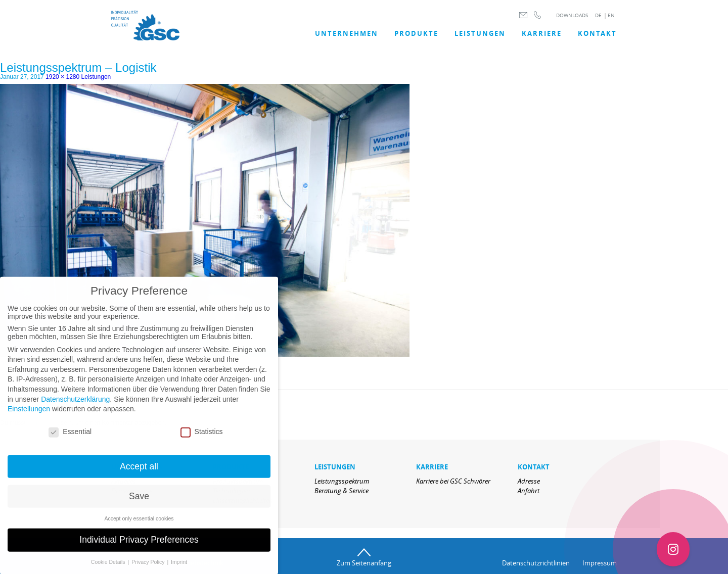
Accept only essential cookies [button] (139, 525)
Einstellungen (29, 416)
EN (611, 15)
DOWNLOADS (572, 15)
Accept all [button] (139, 473)
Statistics (202, 438)
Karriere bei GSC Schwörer (453, 481)
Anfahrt (529, 491)
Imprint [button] (179, 569)
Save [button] (139, 503)
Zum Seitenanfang (364, 563)
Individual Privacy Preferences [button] (139, 547)
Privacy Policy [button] (149, 569)
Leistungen (96, 77)
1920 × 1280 (62, 77)
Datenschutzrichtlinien (536, 563)
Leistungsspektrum (342, 481)
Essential (70, 438)
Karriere (542, 33)
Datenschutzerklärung (75, 406)
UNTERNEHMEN (347, 33)
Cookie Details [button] (109, 569)
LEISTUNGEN (480, 33)
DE (598, 15)
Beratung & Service (342, 491)
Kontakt (597, 33)
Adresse (529, 481)
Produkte (416, 33)
